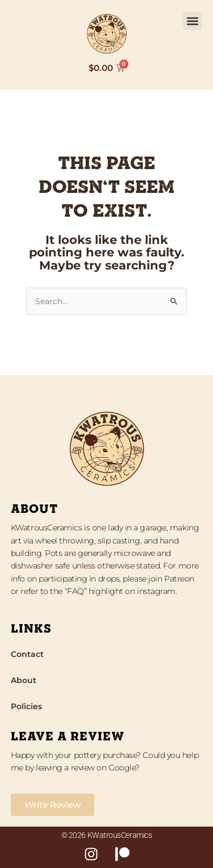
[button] (192, 21)
